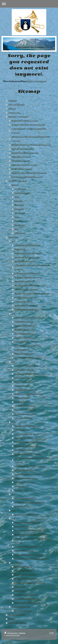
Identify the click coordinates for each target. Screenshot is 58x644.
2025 (13, 241)
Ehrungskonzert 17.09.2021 (26, 498)
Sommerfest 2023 (22, 386)
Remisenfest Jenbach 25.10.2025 (25, 120)
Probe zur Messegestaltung (23, 149)
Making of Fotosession (24, 337)
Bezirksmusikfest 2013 (21, 607)
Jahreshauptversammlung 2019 (27, 522)
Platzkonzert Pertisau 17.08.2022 (28, 446)
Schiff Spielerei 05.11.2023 (22, 169)
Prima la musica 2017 (23, 566)
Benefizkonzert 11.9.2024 (25, 329)
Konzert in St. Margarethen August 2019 (31, 534)
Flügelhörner (20, 213)
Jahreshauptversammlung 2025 (28, 245)
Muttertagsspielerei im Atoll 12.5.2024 (27, 177)
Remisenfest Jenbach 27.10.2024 (25, 153)
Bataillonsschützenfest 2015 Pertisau (30, 583)
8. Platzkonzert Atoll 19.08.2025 (27, 273)
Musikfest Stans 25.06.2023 (26, 390)
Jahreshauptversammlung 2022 (28, 426)
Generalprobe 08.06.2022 (25, 482)
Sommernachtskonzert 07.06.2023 (29, 394)
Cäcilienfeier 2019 (22, 526)
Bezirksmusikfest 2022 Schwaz (27, 474)
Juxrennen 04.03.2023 (23, 418)
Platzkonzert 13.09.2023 (24, 378)
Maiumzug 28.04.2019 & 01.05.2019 (29, 554)
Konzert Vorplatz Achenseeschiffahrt (30, 502)
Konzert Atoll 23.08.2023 (25, 382)
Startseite (12, 100)
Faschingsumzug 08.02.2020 (26, 514)
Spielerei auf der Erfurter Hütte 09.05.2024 (29, 173)
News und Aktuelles (17, 104)
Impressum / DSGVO (17, 623)
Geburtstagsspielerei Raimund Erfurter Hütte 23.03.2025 (31, 139)
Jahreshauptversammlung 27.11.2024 (30, 317)
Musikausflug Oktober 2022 (26, 438)
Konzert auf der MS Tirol (25, 574)
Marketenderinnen (22, 193)
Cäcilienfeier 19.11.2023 (24, 370)
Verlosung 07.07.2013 (23, 611)
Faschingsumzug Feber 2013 (26, 595)
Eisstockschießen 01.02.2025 (26, 305)
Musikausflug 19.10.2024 (25, 325)
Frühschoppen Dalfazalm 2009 (27, 603)
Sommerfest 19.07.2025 (24, 281)
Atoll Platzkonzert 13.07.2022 (26, 470)
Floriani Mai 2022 (22, 486)
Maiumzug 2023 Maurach (25, 410)
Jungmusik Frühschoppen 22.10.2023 (30, 374)
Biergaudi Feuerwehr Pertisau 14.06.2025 (28, 124)
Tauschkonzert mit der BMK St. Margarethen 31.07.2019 (33, 540)
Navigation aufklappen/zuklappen (29, 4)
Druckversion (11, 633)
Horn (17, 217)
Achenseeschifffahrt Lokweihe (27, 578)
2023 (13, 362)
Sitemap (22, 633)
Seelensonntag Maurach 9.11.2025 (28, 253)
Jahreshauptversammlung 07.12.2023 (30, 366)
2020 (13, 510)
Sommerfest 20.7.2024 (24, 353)
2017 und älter (17, 562)
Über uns (12, 108)
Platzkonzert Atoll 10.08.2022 (26, 450)
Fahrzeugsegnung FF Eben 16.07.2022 (30, 466)
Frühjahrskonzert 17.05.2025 (26, 289)
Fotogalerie (13, 237)
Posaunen (19, 221)
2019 (13, 518)
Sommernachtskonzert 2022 (26, 478)
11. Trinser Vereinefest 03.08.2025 (28, 277)
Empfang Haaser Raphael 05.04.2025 (30, 309)
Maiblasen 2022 (21, 490)
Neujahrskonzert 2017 (24, 570)
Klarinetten (19, 205)
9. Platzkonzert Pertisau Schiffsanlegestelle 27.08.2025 (32, 267)
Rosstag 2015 (20, 587)
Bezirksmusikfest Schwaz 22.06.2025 (30, 285)
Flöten (17, 197)
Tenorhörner (20, 225)
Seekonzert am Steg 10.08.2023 (24, 165)
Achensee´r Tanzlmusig (18, 116)
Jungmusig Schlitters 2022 (26, 434)
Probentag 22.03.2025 (23, 301)
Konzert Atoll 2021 (22, 506)
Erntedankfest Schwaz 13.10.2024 (28, 358)
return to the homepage (37, 81)
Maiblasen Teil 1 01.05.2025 (26, 297)
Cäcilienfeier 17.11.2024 (24, 321)
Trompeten (19, 209)
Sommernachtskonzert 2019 (26, 546)
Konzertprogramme (17, 615)
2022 (13, 422)
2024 (13, 313)
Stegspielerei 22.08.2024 (21, 157)
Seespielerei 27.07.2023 (21, 161)
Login (52, 633)
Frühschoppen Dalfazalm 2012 (27, 599)
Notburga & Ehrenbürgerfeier (27, 442)
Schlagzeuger (20, 233)
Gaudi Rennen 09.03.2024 (25, 333)
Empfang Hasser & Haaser (26, 414)
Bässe (17, 229)
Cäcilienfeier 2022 (22, 430)
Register (15, 185)
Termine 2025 (14, 112)
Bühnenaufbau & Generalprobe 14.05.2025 (32, 293)
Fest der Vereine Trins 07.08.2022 (28, 454)
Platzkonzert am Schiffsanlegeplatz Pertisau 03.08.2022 (33, 460)
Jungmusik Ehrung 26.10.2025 (27, 257)
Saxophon (19, 201)
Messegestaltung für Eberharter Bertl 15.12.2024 (31, 145)
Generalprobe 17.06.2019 (24, 550)
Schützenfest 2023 (22, 398)
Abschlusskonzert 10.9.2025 (26, 261)
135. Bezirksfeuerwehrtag (25, 406)
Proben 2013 (20, 591)
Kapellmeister (20, 189)
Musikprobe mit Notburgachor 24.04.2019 (32, 558)
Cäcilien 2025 (20, 249)
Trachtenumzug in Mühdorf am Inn (30, 530)
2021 (13, 494)
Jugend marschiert (22, 402)
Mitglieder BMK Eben (17, 181)
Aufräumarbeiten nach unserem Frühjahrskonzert (28, 347)
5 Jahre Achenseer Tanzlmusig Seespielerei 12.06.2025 (29, 131)
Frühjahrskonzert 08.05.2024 (26, 341)
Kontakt (12, 619)
